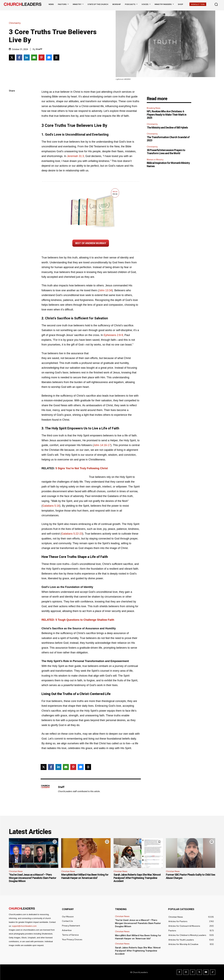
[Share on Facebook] (19, 57)
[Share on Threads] (56, 57)
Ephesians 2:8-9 (113, 335)
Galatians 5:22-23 (72, 534)
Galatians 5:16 (51, 506)
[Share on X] (12, 57)
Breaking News (154, 108)
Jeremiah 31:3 (75, 156)
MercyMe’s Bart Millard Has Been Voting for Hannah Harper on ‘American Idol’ (85, 876)
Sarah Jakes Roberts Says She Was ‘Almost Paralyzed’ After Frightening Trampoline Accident (137, 878)
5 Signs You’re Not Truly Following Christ (82, 468)
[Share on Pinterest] (42, 57)
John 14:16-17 (102, 445)
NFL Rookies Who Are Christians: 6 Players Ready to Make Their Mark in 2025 (167, 115)
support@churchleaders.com (24, 926)
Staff (39, 49)
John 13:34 (105, 290)
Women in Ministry (155, 160)
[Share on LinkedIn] (27, 57)
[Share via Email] (34, 57)
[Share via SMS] (49, 57)
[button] (216, 4)
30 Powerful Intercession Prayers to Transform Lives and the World (166, 152)
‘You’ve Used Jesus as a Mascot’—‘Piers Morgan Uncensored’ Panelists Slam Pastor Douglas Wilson (33, 878)
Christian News (16, 871)
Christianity (15, 23)
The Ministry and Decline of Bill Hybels (167, 128)
